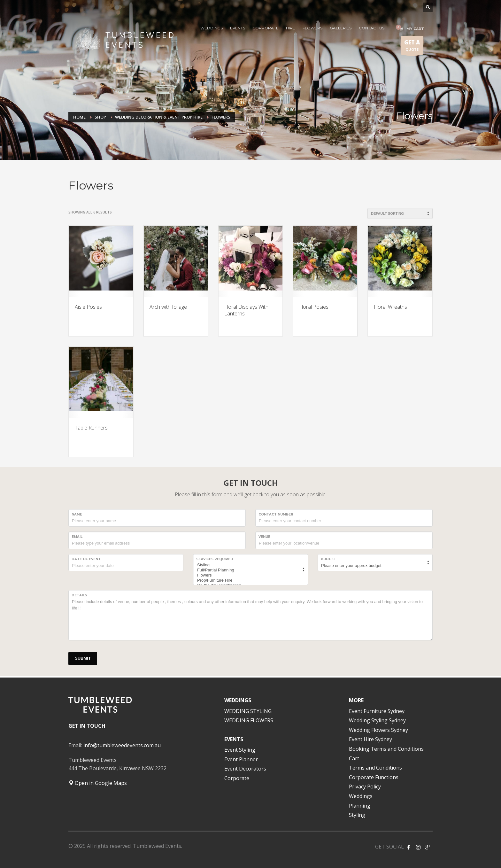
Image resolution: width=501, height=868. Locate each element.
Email (77, 537)
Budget (328, 559)
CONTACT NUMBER (276, 514)
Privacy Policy (365, 787)
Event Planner (241, 759)
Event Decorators (245, 769)
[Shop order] (400, 213)
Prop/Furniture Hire (250, 580)
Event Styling (240, 750)
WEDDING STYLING (248, 711)
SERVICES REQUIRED (215, 559)
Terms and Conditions (375, 768)
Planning (360, 806)
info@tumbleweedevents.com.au (122, 745)
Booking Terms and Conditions (386, 749)
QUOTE (412, 47)
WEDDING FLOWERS (249, 720)
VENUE (264, 537)
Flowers (250, 575)
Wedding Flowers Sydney (378, 730)
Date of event (86, 559)
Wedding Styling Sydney (377, 720)
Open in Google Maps (98, 783)
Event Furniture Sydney (377, 711)
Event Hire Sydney (370, 739)
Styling (250, 565)
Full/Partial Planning (250, 570)
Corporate (237, 778)
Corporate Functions (374, 777)
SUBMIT (83, 658)
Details (79, 595)
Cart (354, 758)
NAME (77, 514)
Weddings (361, 796)
